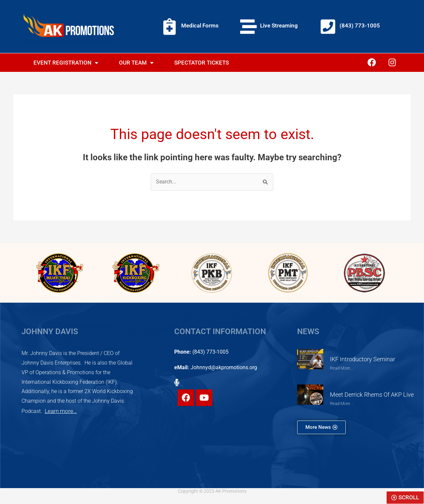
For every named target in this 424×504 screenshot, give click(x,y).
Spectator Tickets (202, 63)
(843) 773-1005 (360, 25)
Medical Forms (200, 25)
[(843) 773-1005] (328, 26)
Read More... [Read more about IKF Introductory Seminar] (342, 369)
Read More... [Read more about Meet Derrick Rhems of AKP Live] (342, 404)
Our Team (136, 63)
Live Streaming (279, 25)
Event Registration (66, 63)
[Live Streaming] (248, 26)
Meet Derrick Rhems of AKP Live (370, 395)
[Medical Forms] (170, 26)
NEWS (308, 332)
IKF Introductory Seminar (361, 360)
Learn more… (59, 411)
